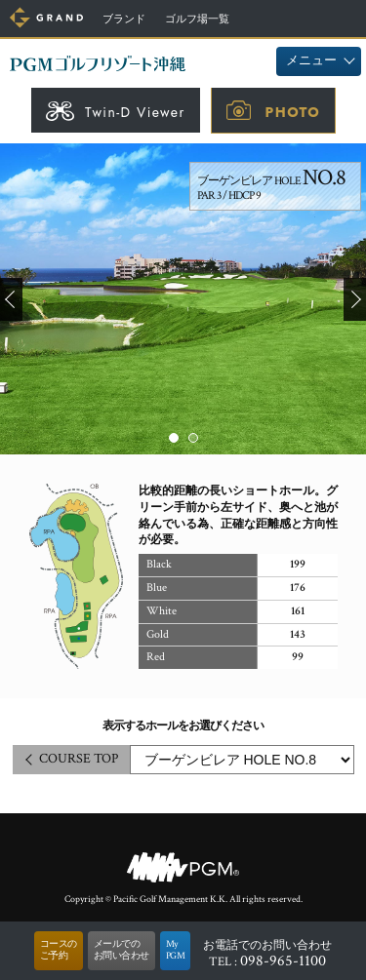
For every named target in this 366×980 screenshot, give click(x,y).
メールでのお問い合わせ (122, 950)
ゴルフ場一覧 (197, 20)
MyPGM (176, 950)
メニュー (311, 61)
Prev (11, 299)
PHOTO (293, 112)
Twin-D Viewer (135, 112)
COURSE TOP (79, 759)
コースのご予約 (59, 950)
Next (355, 299)
